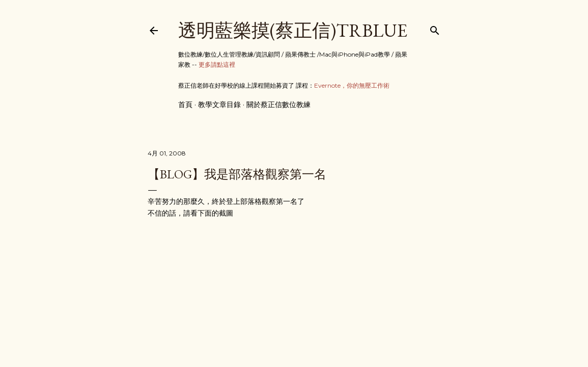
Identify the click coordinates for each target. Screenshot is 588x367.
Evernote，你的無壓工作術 (352, 85)
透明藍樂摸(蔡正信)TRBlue (293, 30)
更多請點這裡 (217, 64)
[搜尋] (435, 28)
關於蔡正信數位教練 (278, 104)
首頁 (185, 104)
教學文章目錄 (219, 104)
